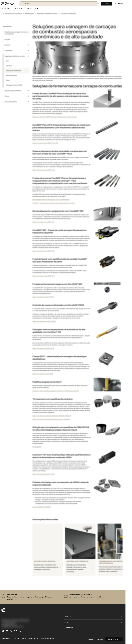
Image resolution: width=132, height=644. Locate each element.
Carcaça (7, 39)
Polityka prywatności (20, 638)
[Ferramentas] (6, 8)
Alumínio (7, 45)
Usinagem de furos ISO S (14, 85)
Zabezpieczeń (34, 638)
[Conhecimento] (18, 8)
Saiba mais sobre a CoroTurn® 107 (44, 474)
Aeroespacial (29, 14)
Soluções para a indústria (13, 14)
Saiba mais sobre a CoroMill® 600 (43, 276)
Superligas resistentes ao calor (47, 14)
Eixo (7, 61)
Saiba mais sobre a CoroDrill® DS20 (44, 321)
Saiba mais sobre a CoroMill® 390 (43, 222)
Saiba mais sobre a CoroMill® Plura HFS (45, 143)
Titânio (7, 96)
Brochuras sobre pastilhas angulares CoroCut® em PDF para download (56, 391)
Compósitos (9, 51)
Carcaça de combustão (14, 71)
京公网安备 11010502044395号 (12, 627)
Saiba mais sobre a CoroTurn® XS (43, 348)
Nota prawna (6, 638)
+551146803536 (8, 623)
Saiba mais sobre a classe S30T (43, 374)
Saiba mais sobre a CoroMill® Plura (44, 170)
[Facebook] (8, 631)
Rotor (8, 80)
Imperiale (99, 639)
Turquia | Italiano (114, 639)
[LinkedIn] (4, 631)
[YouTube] (16, 631)
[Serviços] (29, 8)
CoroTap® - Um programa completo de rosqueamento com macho (54, 203)
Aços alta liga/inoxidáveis (13, 91)
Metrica (89, 639)
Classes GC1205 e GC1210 (42, 507)
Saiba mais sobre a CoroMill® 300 (43, 251)
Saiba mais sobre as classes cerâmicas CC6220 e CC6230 (52, 416)
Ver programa (37, 447)
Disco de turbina (11, 75)
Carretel (9, 66)
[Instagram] (12, 631)
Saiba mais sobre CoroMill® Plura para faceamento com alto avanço (55, 117)
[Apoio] (37, 8)
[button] (31, 597)
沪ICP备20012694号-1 (9, 625)
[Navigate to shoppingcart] (119, 4)
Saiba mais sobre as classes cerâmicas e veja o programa (51, 419)
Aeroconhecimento (11, 102)
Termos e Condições (48, 638)
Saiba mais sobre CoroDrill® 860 (43, 297)
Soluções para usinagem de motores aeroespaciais (17, 33)
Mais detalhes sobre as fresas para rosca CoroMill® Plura (51, 200)
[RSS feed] (21, 631)
